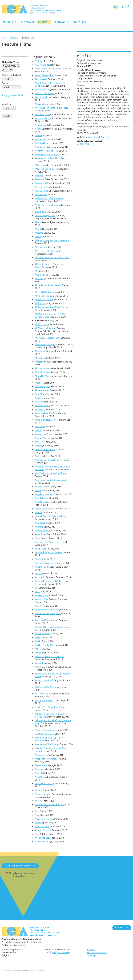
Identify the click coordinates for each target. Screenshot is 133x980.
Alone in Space (42, 372)
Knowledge (80, 22)
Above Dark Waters (44, 93)
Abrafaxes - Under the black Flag (51, 108)
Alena (38, 236)
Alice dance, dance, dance (48, 285)
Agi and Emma (42, 187)
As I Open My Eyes (44, 694)
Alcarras (39, 233)
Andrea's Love (42, 487)
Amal (37, 398)
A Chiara (39, 61)
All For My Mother (44, 299)
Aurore (38, 801)
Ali (36, 271)
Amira (38, 430)
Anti (37, 588)
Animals (39, 527)
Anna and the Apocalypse (48, 542)
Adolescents (41, 139)
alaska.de (39, 212)
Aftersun (39, 179)
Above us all (41, 97)
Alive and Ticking (43, 296)
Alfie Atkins (41, 247)
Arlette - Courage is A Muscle (49, 656)
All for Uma (40, 303)
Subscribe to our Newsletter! (22, 866)
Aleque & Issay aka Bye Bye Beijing (52, 240)
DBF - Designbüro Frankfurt (37, 970)
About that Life (43, 90)
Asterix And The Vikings (47, 744)
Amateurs (40, 409)
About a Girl (41, 79)
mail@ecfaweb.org (61, 952)
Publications (61, 22)
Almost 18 (40, 358)
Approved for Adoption (46, 620)
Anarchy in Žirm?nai (45, 449)
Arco (37, 637)
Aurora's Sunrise (43, 794)
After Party (40, 165)
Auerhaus (40, 769)
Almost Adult (42, 362)
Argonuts (40, 653)
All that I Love (42, 324)
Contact (91, 949)
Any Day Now (42, 595)
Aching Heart (42, 125)
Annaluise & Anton (44, 563)
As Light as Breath (44, 700)
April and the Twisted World (49, 627)
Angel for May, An (44, 494)
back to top (123, 927)
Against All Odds (43, 183)
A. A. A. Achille (42, 65)
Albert (38, 222)
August (38, 773)
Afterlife (39, 175)
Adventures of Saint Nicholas (49, 158)
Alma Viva (40, 351)
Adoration (40, 147)
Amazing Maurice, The (46, 413)
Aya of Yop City (42, 838)
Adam (38, 129)
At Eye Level (41, 755)
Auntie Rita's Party (44, 783)
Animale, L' (40, 523)
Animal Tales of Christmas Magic (51, 516)
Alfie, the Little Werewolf (48, 251)
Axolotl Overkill (43, 830)
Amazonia (40, 426)
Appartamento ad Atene (47, 610)
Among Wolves (42, 438)
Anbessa (39, 456)
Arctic (38, 641)
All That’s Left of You (45, 328)
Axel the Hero (42, 826)
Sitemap (91, 955)
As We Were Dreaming (46, 707)
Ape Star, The (41, 599)
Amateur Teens (42, 405)
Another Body (42, 567)
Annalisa (39, 559)
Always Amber (42, 390)
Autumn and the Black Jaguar (50, 804)
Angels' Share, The (44, 502)
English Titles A (43, 57)
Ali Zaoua (40, 278)
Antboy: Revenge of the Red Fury (52, 581)
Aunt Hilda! (41, 777)
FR (122, 7)
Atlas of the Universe (45, 759)
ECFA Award (27, 22)
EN (116, 7)
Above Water (41, 104)
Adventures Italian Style (47, 154)
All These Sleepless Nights (48, 338)
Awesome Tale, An (44, 819)
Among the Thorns (44, 434)
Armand (39, 663)
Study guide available (12, 95)
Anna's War (40, 549)
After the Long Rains (45, 169)
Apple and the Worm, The (48, 613)
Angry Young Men (44, 509)
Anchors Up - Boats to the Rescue (52, 460)
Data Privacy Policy (97, 952)
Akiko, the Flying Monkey (48, 205)
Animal (38, 512)
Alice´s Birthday (43, 292)
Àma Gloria (40, 394)
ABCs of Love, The (44, 75)
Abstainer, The (42, 114)
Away (38, 815)
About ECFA (9, 22)
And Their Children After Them (50, 473)
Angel (38, 490)
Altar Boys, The (42, 386)
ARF (37, 649)
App (37, 606)
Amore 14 (40, 442)
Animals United (43, 530)
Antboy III (40, 577)
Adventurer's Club (44, 151)
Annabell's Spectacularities (48, 552)
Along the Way (42, 376)
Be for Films (83, 144)
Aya (37, 834)
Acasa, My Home (43, 118)
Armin (38, 667)
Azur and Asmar (43, 842)
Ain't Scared (41, 194)
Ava (37, 811)
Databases (44, 22)
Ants (37, 591)
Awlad (38, 822)
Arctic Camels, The (44, 645)
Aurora (38, 790)
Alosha (38, 383)
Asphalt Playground (45, 730)
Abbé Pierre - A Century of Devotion (53, 69)
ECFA (4, 38)
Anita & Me (40, 534)
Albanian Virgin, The (45, 215)
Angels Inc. (40, 498)
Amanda (39, 402)
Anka (37, 538)
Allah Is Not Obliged (45, 344)
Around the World (44, 680)
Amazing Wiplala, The (46, 420)
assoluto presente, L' (45, 734)
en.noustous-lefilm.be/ (98, 137)
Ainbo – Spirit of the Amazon (49, 198)
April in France (42, 633)
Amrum (39, 446)
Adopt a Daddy (42, 143)
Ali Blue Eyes (41, 275)
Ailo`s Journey (42, 191)
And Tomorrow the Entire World (51, 480)
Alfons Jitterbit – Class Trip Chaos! (52, 257)
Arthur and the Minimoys (47, 687)
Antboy (39, 573)
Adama (38, 135)
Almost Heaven (43, 368)
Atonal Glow (41, 765)
